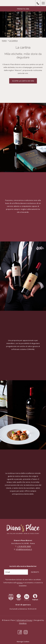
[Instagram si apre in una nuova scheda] (26, 632)
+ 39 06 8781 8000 (24, 546)
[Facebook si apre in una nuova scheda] (20, 632)
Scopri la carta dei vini (23, 81)
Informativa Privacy (24, 620)
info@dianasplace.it (24, 549)
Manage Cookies (23, 642)
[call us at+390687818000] (38, 3)
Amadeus (23, 623)
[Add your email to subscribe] (16, 572)
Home (4, 41)
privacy (20, 583)
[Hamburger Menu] (43, 3)
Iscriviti (35, 572)
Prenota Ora (23, 9)
